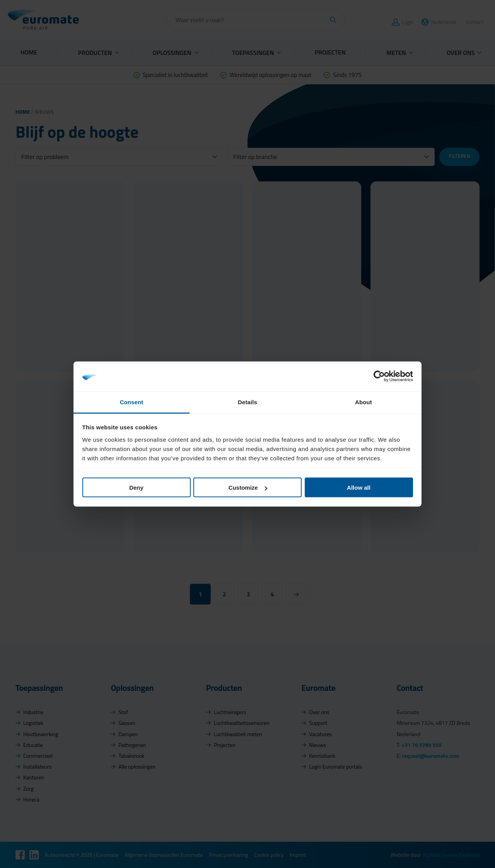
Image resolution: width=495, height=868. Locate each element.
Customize (248, 488)
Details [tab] (247, 402)
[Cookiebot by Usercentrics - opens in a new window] (379, 376)
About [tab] (364, 402)
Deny (136, 488)
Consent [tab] (132, 402)
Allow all (359, 488)
